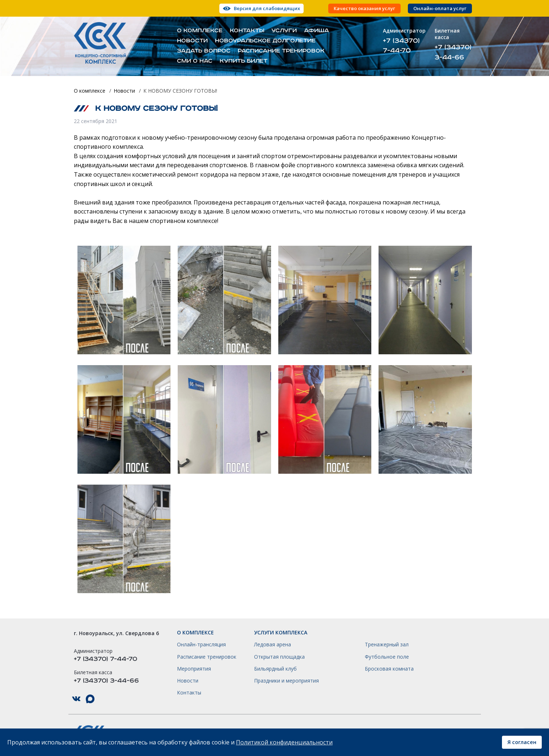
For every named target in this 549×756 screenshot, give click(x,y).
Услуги (284, 31)
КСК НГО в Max (90, 699)
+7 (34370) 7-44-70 (401, 46)
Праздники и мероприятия (286, 681)
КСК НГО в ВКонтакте (76, 699)
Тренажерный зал (387, 645)
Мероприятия (194, 669)
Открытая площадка (279, 657)
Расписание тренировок (281, 51)
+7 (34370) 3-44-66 (453, 52)
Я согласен (522, 742)
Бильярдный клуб (275, 669)
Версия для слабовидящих (267, 8)
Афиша (316, 31)
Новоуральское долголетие (265, 41)
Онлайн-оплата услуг (440, 9)
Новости (192, 41)
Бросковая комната (389, 669)
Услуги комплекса (281, 633)
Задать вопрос (204, 51)
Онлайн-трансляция (201, 645)
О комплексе (200, 31)
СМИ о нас (195, 61)
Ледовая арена (273, 645)
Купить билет (244, 61)
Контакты (247, 31)
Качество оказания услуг (364, 9)
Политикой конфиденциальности (284, 742)
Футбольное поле (387, 657)
